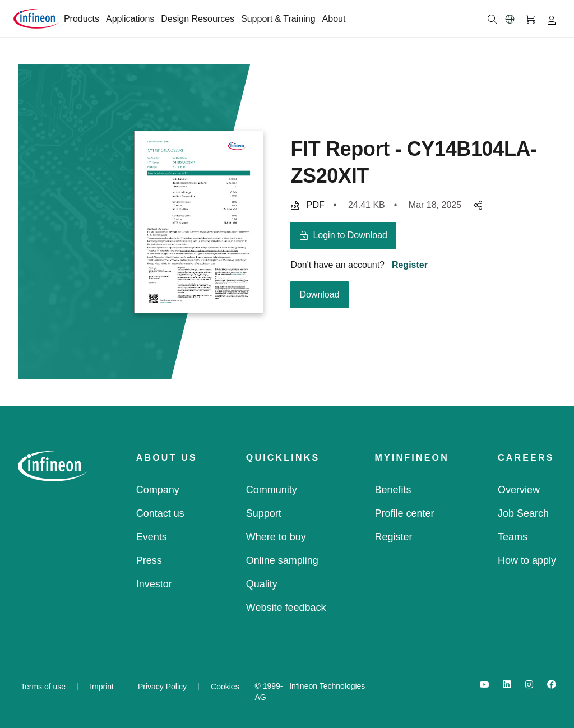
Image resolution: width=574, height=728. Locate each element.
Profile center (405, 513)
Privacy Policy (162, 687)
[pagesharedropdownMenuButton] (476, 205)
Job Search (523, 513)
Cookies (225, 687)
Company (158, 490)
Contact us (160, 513)
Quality (262, 584)
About (334, 19)
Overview (519, 490)
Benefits (393, 490)
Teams (513, 537)
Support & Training (278, 19)
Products (82, 19)
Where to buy (276, 537)
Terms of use (43, 687)
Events (152, 537)
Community (272, 490)
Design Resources (198, 19)
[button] (510, 19)
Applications (130, 19)
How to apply (527, 560)
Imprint (102, 687)
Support (264, 513)
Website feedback (286, 608)
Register (410, 265)
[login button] (343, 235)
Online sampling (282, 560)
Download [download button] (319, 295)
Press (149, 560)
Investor (154, 584)
